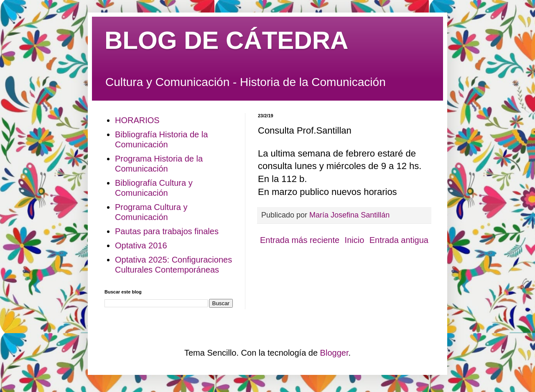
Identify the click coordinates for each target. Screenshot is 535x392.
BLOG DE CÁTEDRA (226, 40)
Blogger (334, 353)
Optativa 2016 (141, 245)
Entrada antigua (399, 240)
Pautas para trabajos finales (167, 231)
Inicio (355, 240)
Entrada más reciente (300, 240)
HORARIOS (137, 120)
